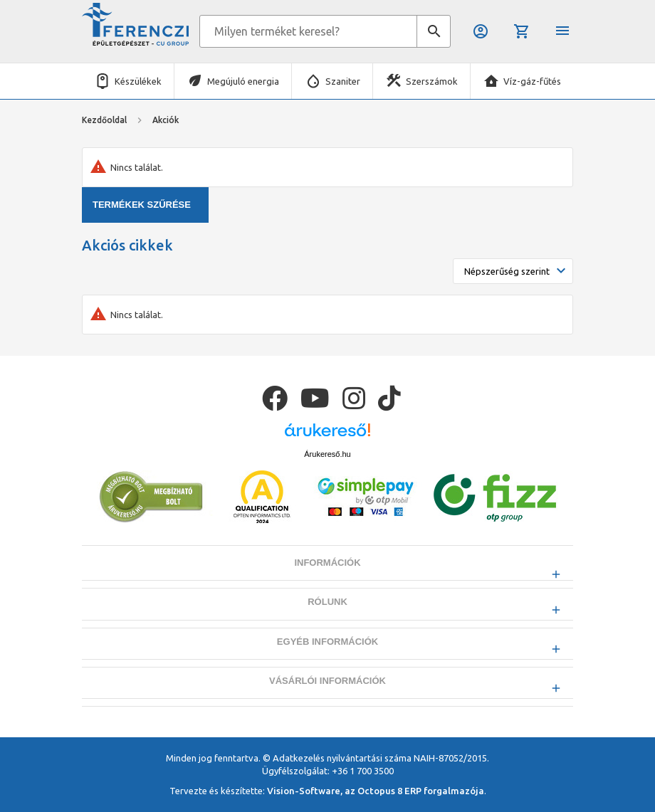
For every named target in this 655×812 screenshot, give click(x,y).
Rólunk (327, 638)
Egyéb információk (327, 677)
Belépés (481, 31)
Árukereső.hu (327, 490)
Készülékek (138, 81)
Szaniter (343, 81)
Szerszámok (432, 81)
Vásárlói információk (327, 716)
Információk (327, 599)
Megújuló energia (243, 81)
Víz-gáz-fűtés (532, 81)
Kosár (522, 31)
